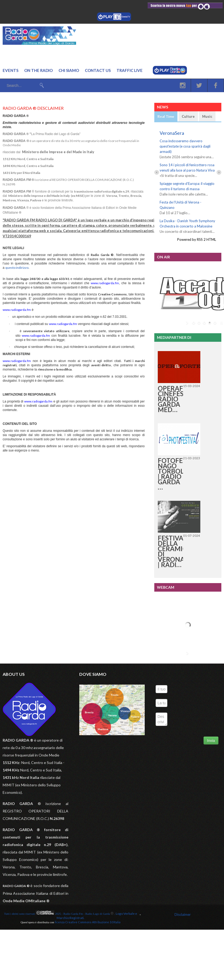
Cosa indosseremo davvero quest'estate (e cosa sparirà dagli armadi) (185, 146)
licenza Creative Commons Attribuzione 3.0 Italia (88, 922)
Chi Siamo (69, 70)
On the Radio (38, 70)
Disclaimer (183, 914)
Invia (211, 741)
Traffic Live (130, 70)
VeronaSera (172, 133)
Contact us (98, 70)
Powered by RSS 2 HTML (197, 239)
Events (11, 70)
